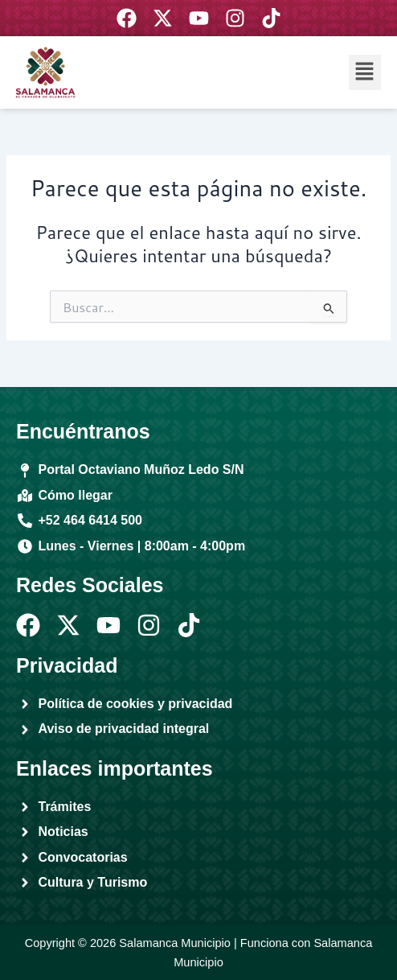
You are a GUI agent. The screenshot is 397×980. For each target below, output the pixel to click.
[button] (365, 72)
